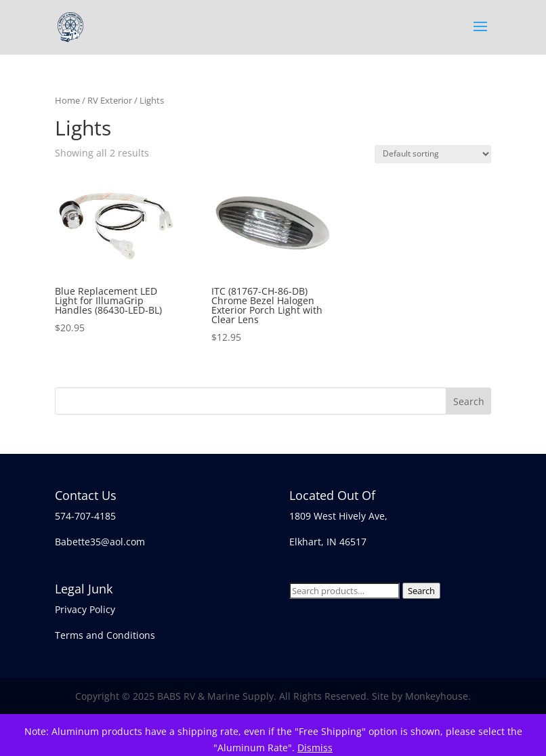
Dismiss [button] (315, 748)
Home (67, 100)
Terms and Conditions (105, 635)
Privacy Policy (85, 609)
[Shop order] (433, 154)
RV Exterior (110, 100)
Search (421, 591)
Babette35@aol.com (100, 542)
